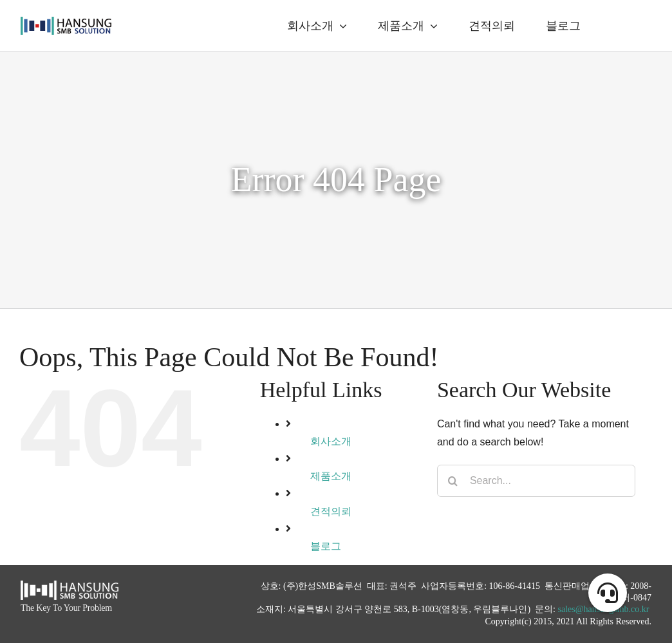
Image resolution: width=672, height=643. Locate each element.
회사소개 (331, 441)
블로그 (326, 546)
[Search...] (536, 481)
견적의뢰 (331, 511)
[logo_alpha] (66, 22)
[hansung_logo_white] (70, 585)
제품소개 (331, 476)
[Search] (453, 481)
